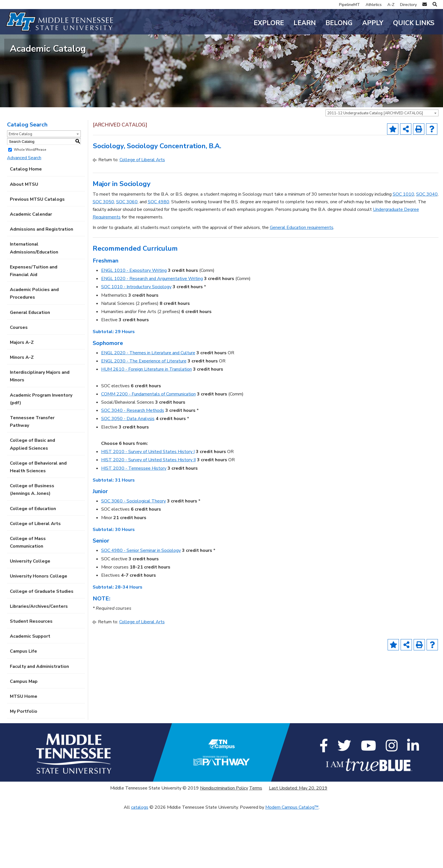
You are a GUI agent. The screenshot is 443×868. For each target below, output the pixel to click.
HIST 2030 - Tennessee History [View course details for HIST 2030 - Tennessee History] (134, 525)
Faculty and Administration (39, 723)
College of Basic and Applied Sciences (32, 501)
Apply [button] (373, 23)
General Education (30, 369)
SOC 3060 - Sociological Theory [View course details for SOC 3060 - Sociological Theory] (133, 558)
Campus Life (23, 708)
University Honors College (39, 633)
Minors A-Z (22, 414)
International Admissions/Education (34, 305)
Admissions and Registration (42, 286)
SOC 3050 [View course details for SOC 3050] (103, 259)
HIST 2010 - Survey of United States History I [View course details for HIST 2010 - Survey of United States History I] (148, 508)
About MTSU (24, 241)
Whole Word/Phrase (30, 206)
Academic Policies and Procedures (34, 350)
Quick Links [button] (414, 23)
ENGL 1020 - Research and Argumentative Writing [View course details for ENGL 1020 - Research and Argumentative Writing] (152, 335)
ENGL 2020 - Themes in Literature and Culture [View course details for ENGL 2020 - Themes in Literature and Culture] (148, 410)
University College (30, 618)
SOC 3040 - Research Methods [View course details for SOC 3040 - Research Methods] (133, 467)
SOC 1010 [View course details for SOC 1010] (403, 251)
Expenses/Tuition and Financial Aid (34, 328)
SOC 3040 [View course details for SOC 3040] (427, 251)
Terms (256, 845)
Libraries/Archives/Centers (39, 663)
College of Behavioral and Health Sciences (38, 524)
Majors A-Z (22, 399)
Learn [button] (305, 23)
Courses (19, 384)
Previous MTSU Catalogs (37, 256)
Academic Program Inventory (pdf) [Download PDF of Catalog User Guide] (41, 456)
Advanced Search (24, 215)
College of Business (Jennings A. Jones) (32, 546)
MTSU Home (24, 753)
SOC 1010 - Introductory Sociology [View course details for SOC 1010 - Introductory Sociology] (136, 344)
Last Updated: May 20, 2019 (298, 845)
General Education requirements (302, 284)
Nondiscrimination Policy (224, 845)
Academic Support (30, 693)
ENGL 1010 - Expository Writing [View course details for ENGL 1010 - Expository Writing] (134, 327)
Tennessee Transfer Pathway (32, 478)
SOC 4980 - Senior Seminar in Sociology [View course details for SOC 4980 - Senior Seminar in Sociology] (141, 607)
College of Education (33, 565)
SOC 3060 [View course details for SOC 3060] (127, 259)
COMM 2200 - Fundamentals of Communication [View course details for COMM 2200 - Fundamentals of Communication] (148, 451)
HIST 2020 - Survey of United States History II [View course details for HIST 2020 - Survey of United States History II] (148, 517)
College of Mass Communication (28, 599)
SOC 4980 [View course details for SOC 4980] (158, 259)
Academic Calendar (31, 271)
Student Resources (31, 678)
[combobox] (382, 170)
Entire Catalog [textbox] (20, 191)
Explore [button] (269, 23)
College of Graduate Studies (42, 648)
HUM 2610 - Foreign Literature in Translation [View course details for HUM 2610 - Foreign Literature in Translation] (146, 426)
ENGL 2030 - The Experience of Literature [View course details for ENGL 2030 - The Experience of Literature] (144, 418)
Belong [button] (339, 23)
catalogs (140, 864)
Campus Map (24, 738)
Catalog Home (26, 226)
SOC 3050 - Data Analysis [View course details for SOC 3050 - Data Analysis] (128, 475)
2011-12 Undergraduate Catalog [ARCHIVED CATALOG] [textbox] (375, 170)
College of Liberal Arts (35, 580)
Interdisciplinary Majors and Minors (40, 433)
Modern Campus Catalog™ (292, 864)
